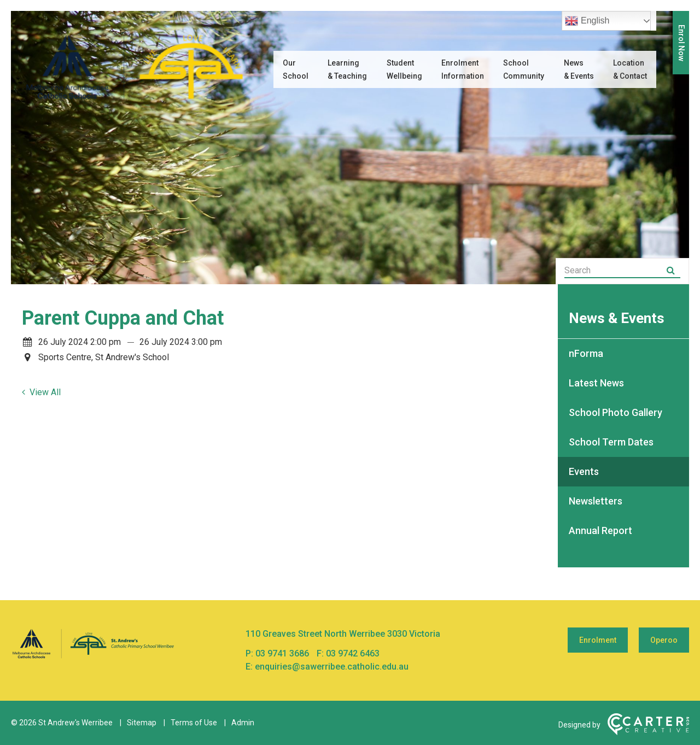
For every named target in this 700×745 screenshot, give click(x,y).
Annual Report (600, 530)
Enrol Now (681, 43)
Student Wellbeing (404, 69)
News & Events (579, 69)
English (587, 21)
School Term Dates (611, 442)
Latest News (596, 383)
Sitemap (142, 723)
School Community (524, 69)
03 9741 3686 (283, 653)
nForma (586, 353)
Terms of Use (194, 723)
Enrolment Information (463, 69)
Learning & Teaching (347, 69)
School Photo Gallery (616, 412)
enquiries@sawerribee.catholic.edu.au (332, 667)
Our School (296, 69)
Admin (243, 723)
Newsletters (596, 501)
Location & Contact (630, 69)
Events (584, 471)
